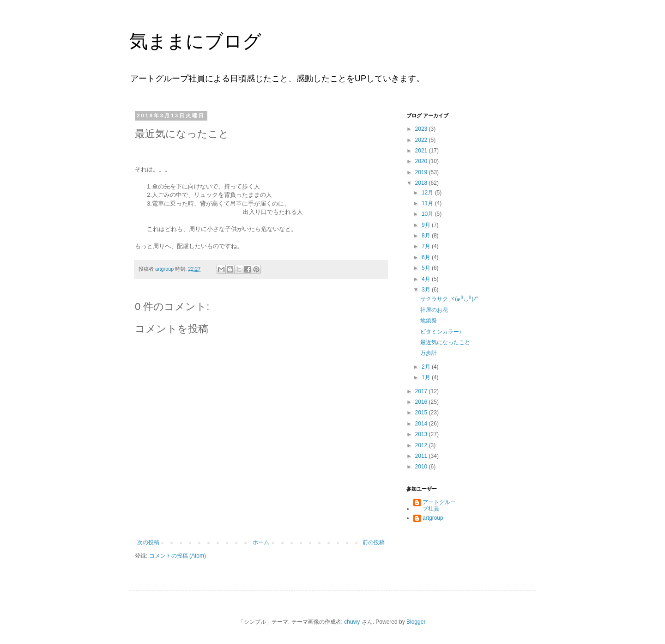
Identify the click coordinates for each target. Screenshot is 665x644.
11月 (428, 203)
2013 (422, 434)
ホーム (261, 542)
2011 (422, 456)
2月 (427, 367)
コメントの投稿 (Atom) (178, 556)
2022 (422, 140)
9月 (427, 225)
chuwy (352, 622)
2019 (422, 172)
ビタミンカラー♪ (441, 332)
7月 (427, 246)
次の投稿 (148, 542)
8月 (427, 236)
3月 (427, 290)
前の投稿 (374, 542)
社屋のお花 (434, 310)
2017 (422, 391)
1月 (427, 377)
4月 (427, 279)
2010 (422, 467)
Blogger (416, 622)
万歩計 (429, 353)
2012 (422, 445)
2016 (422, 402)
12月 (428, 193)
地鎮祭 (429, 321)
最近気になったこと (445, 342)
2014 (422, 424)
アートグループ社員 (439, 505)
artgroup (433, 518)
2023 (422, 129)
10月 (428, 214)
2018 (422, 183)
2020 (422, 161)
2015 (422, 413)
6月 (427, 257)
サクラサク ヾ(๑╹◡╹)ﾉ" (449, 299)
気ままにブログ (195, 41)
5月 (427, 268)
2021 (422, 151)
